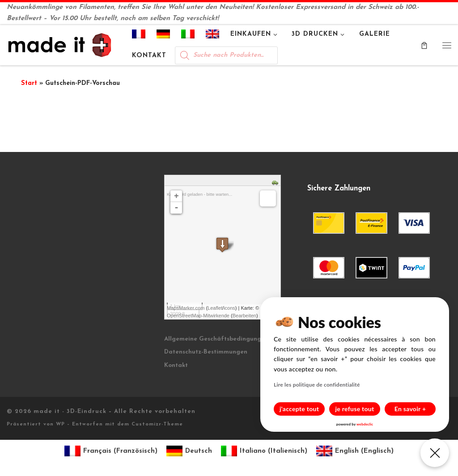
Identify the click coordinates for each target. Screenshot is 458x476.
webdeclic (365, 424)
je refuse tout (355, 409)
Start (29, 83)
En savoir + (410, 409)
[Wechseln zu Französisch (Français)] (111, 451)
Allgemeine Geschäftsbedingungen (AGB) (226, 339)
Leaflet (215, 308)
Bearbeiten (244, 316)
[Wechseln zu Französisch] (139, 36)
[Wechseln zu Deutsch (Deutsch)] (189, 451)
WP (60, 424)
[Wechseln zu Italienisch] (188, 36)
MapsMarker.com (186, 308)
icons (229, 308)
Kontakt (176, 365)
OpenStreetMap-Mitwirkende (198, 316)
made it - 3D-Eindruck (70, 411)
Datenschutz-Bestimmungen (206, 352)
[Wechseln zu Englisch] (213, 36)
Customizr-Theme (157, 424)
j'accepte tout (299, 409)
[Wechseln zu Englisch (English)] (355, 451)
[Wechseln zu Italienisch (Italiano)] (264, 451)
